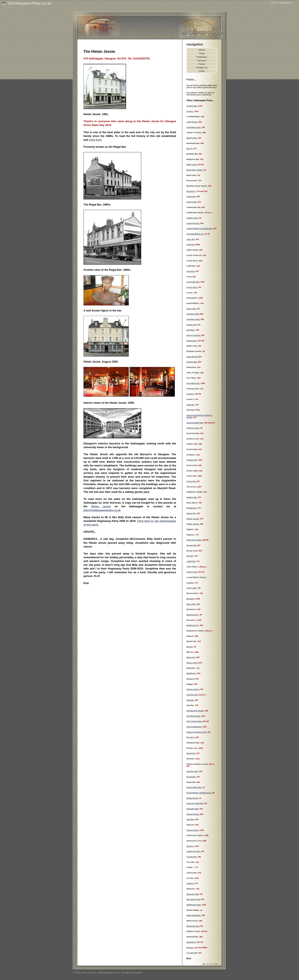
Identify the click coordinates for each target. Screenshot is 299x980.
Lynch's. (190, 583)
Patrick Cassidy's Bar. (197, 732)
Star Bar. (191, 819)
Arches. (190, 111)
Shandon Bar (192, 809)
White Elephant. (194, 915)
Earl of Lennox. (194, 335)
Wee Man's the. (193, 899)
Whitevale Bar (193, 926)
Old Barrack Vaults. (195, 711)
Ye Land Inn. (192, 953)
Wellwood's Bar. (194, 905)
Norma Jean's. (193, 689)
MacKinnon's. (193, 615)
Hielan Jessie (101, 506)
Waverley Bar (193, 894)
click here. (96, 140)
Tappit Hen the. (194, 851)
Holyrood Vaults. (194, 540)
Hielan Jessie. (193, 519)
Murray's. (191, 679)
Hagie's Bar (192, 497)
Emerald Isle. (192, 357)
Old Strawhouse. (194, 727)
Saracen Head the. (195, 803)
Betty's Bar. (192, 165)
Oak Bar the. (192, 695)
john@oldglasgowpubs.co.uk (102, 510)
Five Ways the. (193, 383)
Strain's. (190, 846)
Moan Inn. (191, 657)
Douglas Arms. (193, 319)
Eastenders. (192, 341)
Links (202, 71)
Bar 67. (190, 149)
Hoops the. (192, 545)
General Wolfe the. (195, 423)
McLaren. (191, 599)
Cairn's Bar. (192, 202)
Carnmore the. (193, 223)
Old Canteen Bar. (195, 721)
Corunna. (191, 271)
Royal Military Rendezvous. (199, 793)
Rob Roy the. (192, 771)
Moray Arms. (193, 663)
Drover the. (192, 325)
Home (202, 50)
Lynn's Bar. (192, 588)
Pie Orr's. (191, 737)
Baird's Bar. (192, 138)
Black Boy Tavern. (195, 170)
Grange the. (192, 460)
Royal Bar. (191, 777)
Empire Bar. (192, 362)
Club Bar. (191, 245)
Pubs (202, 53)
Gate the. (191, 405)
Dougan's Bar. (193, 314)
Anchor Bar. (192, 106)
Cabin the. (191, 197)
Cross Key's (192, 287)
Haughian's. (192, 508)
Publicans (202, 57)
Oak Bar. (190, 700)
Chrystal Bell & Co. (195, 234)
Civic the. (191, 239)
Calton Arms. (192, 218)
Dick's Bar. (191, 309)
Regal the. (191, 753)
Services (202, 60)
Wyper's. (191, 948)
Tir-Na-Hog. (192, 857)
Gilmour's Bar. (193, 428)
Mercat (190, 647)
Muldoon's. (192, 673)
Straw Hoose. (193, 830)
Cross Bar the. (193, 282)
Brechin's (191, 191)
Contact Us (202, 68)
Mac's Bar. (192, 604)
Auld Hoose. (192, 122)
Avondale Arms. (194, 127)
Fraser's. (191, 394)
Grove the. (192, 481)
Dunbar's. (191, 330)
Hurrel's (190, 556)
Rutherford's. (192, 798)
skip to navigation (282, 3)
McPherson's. (193, 625)
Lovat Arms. (192, 572)
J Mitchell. (191, 561)
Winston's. (191, 942)
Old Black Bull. (193, 716)
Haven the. (191, 513)
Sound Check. (193, 814)
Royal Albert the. (194, 787)
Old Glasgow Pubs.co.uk (29, 3)
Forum (202, 64)
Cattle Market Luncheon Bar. (200, 229)
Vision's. (190, 883)
